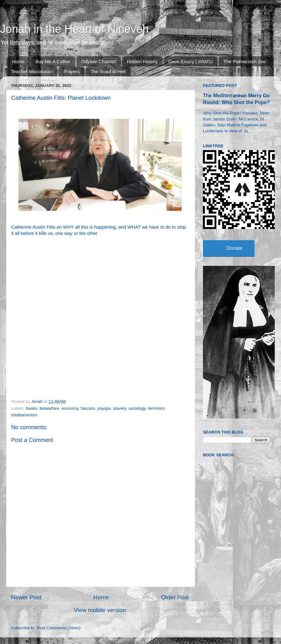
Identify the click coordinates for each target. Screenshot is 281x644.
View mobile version (100, 610)
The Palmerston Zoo (245, 61)
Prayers (71, 71)
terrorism (156, 408)
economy (70, 408)
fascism (88, 408)
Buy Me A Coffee (53, 61)
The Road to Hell (108, 71)
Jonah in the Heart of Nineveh (74, 29)
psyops (104, 408)
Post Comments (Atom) (59, 628)
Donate (234, 248)
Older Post (175, 597)
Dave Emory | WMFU (190, 61)
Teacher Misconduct (32, 71)
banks (32, 408)
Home (18, 61)
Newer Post (26, 597)
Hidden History (142, 61)
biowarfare (49, 408)
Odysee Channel (99, 61)
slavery (120, 408)
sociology (137, 408)
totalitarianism (24, 415)
